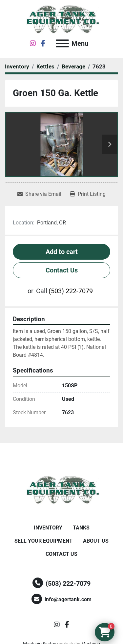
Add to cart (62, 252)
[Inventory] (17, 66)
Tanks (81, 528)
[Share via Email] (39, 194)
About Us (96, 541)
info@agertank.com (68, 599)
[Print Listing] (88, 194)
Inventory (48, 528)
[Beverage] (73, 66)
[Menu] (62, 43)
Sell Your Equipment (43, 541)
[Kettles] (45, 66)
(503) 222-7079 (71, 291)
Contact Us (62, 270)
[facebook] (43, 43)
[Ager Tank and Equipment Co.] (62, 490)
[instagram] (33, 43)
